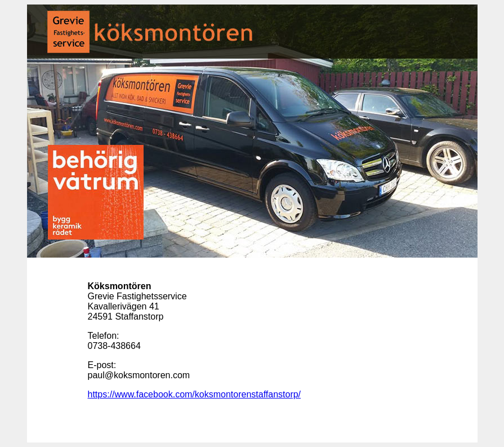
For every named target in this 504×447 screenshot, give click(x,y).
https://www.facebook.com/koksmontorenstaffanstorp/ (195, 394)
